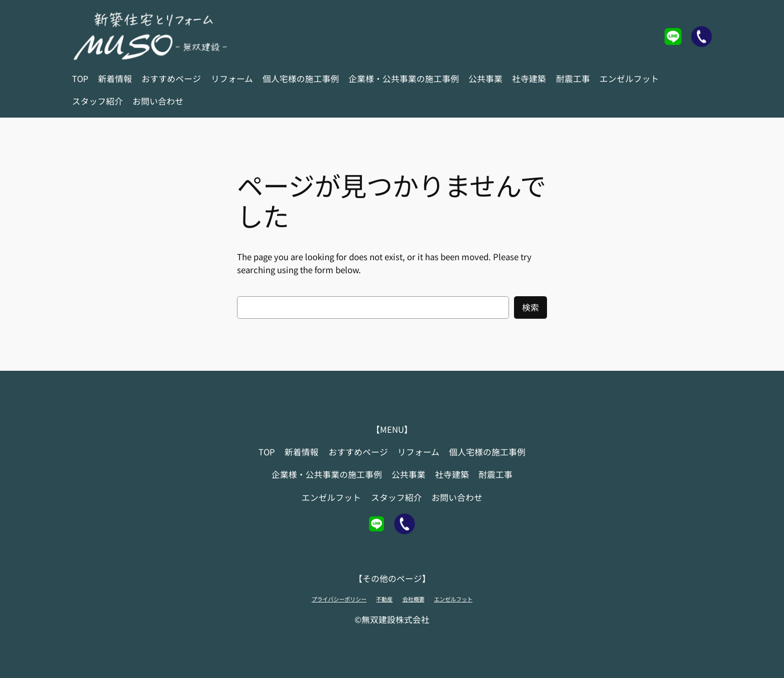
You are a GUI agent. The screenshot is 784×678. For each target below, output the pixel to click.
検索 (530, 307)
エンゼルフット (453, 599)
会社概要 (413, 599)
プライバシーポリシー (339, 599)
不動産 (384, 599)
